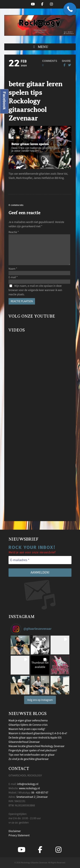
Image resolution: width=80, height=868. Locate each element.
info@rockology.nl (28, 784)
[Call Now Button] (70, 9)
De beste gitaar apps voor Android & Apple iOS (35, 738)
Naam (13, 269)
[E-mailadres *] (40, 560)
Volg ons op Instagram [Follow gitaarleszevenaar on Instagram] (40, 700)
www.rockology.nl (29, 788)
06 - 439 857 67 (40, 793)
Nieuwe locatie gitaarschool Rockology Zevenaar (36, 746)
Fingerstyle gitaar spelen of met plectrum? (33, 751)
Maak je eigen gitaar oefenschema (28, 721)
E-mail (13, 277)
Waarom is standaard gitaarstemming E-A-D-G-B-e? (38, 733)
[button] (40, 47)
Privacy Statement (19, 835)
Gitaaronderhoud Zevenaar (24, 742)
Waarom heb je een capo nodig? (27, 729)
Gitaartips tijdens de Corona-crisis (28, 725)
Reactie (14, 232)
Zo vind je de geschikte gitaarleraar (29, 759)
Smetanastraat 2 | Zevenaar (32, 797)
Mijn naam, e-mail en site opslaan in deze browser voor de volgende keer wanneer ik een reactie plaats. (35, 290)
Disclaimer (15, 831)
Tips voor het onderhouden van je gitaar (32, 755)
